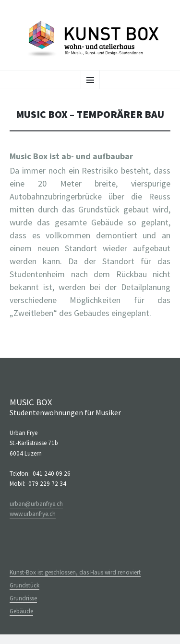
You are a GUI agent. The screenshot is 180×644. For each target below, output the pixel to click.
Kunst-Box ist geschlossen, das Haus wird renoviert (75, 572)
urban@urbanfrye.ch (36, 504)
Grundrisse (23, 598)
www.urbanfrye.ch (33, 514)
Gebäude (21, 611)
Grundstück (24, 585)
